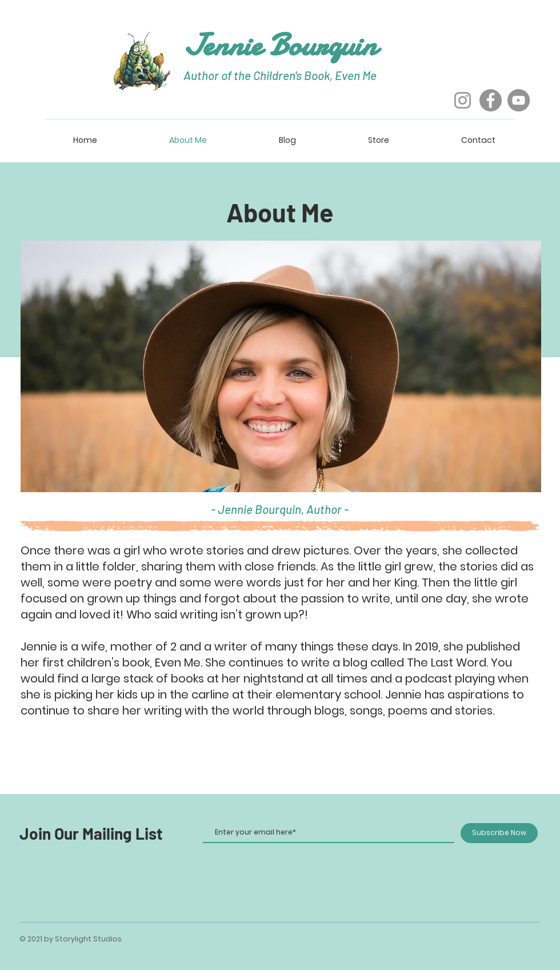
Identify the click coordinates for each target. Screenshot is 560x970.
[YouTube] (519, 100)
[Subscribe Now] (499, 833)
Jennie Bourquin (280, 45)
